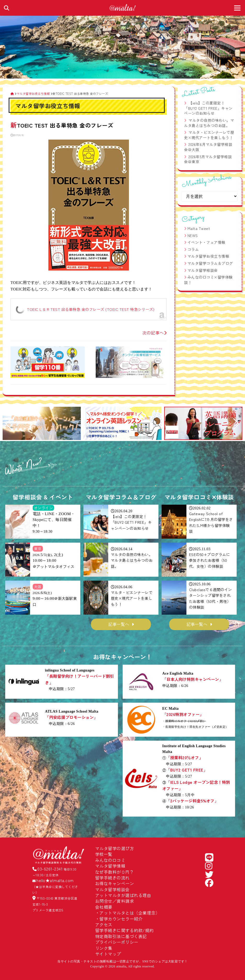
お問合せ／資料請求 (115, 901)
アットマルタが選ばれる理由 (123, 895)
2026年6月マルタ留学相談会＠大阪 (208, 147)
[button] (9, 424)
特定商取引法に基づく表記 (121, 936)
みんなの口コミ (110, 860)
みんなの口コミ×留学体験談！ (208, 280)
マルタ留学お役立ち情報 (208, 256)
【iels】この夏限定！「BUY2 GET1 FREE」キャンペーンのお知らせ (208, 108)
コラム (193, 249)
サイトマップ (108, 954)
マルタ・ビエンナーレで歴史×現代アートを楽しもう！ (209, 135)
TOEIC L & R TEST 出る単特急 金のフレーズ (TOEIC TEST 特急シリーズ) (91, 309)
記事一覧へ (119, 624)
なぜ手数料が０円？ (115, 872)
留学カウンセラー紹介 (121, 919)
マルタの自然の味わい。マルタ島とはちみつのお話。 (209, 123)
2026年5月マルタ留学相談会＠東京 (208, 159)
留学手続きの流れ (112, 878)
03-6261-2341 (50, 869)
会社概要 (104, 907)
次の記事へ (154, 333)
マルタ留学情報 (110, 866)
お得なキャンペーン (115, 883)
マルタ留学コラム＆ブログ (210, 263)
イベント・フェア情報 (206, 242)
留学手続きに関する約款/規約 (124, 930)
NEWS (193, 235)
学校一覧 (104, 854)
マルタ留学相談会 (203, 270)
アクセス (104, 924)
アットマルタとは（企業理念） (130, 913)
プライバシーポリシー (117, 942)
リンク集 (104, 948)
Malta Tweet (199, 228)
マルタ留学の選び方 (115, 848)
